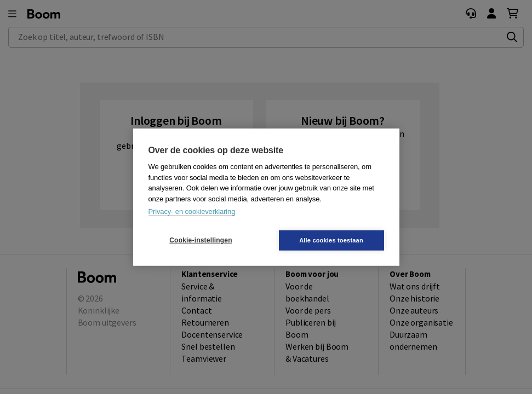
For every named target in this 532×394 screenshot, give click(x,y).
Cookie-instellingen (201, 240)
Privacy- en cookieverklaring (192, 212)
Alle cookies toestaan (331, 240)
